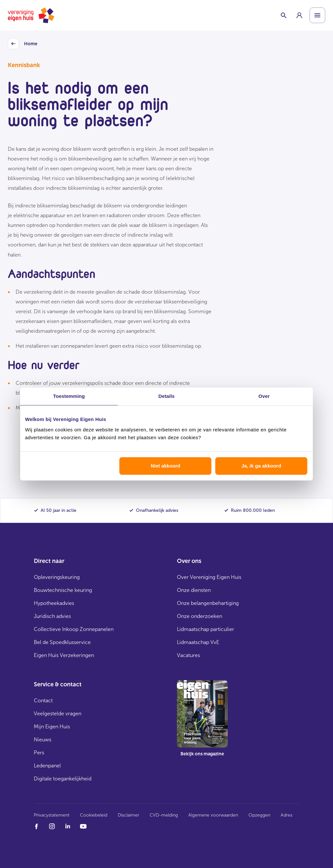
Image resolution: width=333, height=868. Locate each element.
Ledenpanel (47, 766)
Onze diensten (194, 590)
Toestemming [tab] (69, 396)
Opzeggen (259, 815)
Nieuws (43, 740)
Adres (286, 815)
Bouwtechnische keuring (63, 590)
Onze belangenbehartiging (208, 603)
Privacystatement (52, 815)
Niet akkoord (165, 466)
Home (23, 44)
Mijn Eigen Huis (52, 727)
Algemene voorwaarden (213, 815)
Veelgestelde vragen (58, 714)
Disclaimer (128, 815)
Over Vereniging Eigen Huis (209, 577)
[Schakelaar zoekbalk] (284, 15)
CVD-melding (164, 815)
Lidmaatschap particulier (206, 629)
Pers (39, 753)
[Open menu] (317, 15)
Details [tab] (166, 396)
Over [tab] (264, 396)
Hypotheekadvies (54, 603)
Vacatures (188, 655)
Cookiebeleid (94, 815)
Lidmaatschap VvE (198, 642)
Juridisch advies (52, 616)
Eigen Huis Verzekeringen (64, 655)
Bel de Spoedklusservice (62, 642)
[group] (299, 15)
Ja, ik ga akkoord (261, 466)
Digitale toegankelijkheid (63, 779)
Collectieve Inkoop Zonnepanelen (74, 629)
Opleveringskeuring (57, 577)
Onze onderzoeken (200, 616)
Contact (43, 700)
